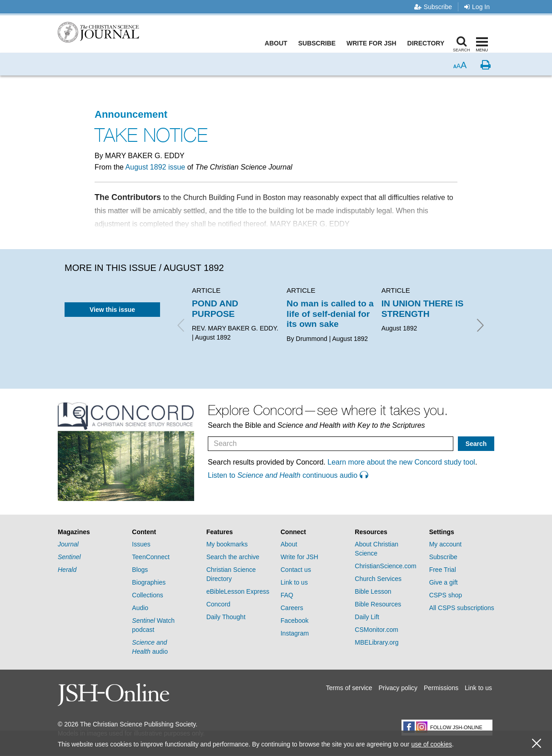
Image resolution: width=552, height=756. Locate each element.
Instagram (295, 633)
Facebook (294, 621)
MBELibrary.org (376, 642)
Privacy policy (398, 688)
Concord (218, 604)
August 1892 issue (156, 167)
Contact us (296, 570)
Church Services (378, 579)
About (278, 43)
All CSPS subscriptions (462, 608)
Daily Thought (226, 617)
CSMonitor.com (376, 630)
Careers (292, 608)
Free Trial (443, 570)
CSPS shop (446, 595)
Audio (140, 608)
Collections (147, 595)
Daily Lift (367, 617)
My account (446, 544)
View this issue (112, 310)
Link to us (294, 582)
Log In (477, 7)
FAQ (287, 595)
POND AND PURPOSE (215, 308)
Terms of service (349, 688)
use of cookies (432, 744)
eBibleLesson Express (238, 591)
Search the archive (233, 557)
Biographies (149, 582)
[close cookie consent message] (537, 743)
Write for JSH (374, 43)
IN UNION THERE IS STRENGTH (423, 308)
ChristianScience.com (385, 566)
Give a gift (444, 582)
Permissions (441, 688)
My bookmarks (227, 544)
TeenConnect (151, 557)
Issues (141, 544)
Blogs (140, 570)
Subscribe (433, 7)
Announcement (131, 114)
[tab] (90, 532)
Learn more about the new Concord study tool (401, 462)
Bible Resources (378, 604)
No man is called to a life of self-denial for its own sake (330, 314)
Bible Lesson (373, 591)
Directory (428, 43)
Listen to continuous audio (288, 475)
